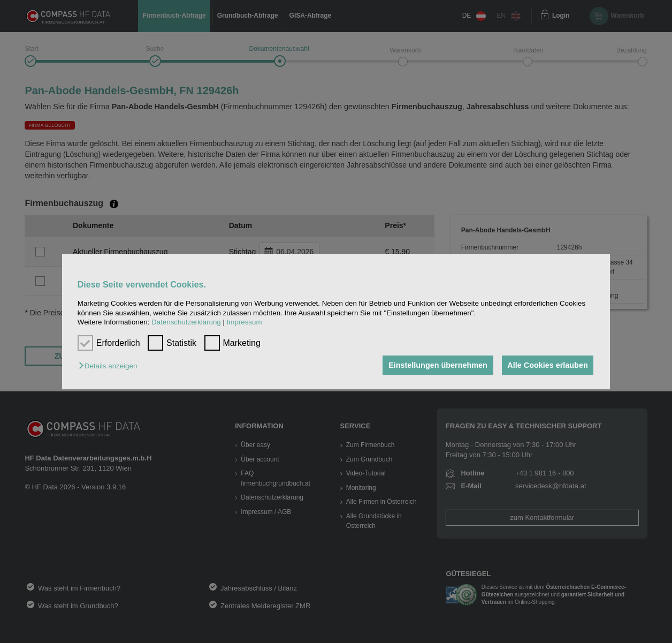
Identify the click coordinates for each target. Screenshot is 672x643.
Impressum (245, 322)
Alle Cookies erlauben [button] (547, 365)
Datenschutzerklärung (186, 322)
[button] (110, 366)
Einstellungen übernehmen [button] (436, 365)
